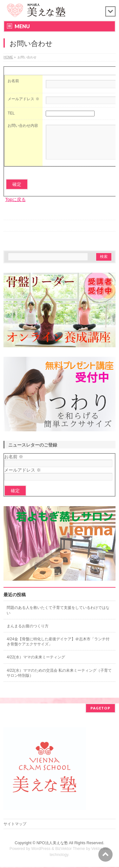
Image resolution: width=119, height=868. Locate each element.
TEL (11, 113)
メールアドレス (23, 99)
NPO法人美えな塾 (52, 844)
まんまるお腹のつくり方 (28, 633)
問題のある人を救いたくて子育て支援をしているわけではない (58, 617)
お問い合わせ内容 (23, 126)
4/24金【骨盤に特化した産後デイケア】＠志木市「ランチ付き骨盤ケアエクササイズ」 (58, 648)
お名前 (13, 81)
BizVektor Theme (70, 850)
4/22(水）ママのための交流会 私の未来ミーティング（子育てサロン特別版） (59, 680)
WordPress (41, 850)
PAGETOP (100, 709)
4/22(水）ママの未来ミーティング (36, 664)
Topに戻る (15, 206)
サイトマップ (15, 825)
